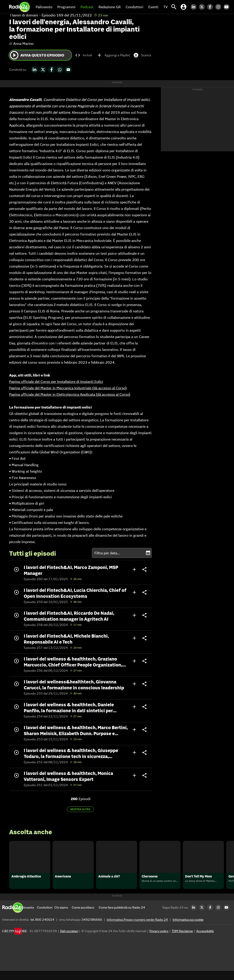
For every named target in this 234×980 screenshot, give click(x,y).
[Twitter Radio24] (203, 7)
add (134, 569)
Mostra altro (81, 809)
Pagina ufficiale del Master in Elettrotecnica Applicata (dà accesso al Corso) (70, 394)
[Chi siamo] (63, 917)
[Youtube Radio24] (228, 7)
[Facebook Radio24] (211, 7)
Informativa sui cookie (188, 929)
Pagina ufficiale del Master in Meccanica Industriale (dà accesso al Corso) (68, 388)
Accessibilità (205, 940)
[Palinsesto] (28, 917)
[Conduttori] (46, 917)
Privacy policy (159, 940)
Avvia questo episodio (37, 55)
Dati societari (69, 940)
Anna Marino (23, 43)
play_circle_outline (14, 55)
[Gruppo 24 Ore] (15, 941)
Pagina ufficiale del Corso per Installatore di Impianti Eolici (56, 382)
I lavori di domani (24, 15)
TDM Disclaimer (182, 940)
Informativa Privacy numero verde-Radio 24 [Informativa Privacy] (137, 929)
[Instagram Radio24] (219, 7)
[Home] (19, 7)
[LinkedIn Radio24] (195, 7)
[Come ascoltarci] (83, 917)
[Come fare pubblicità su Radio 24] (122, 917)
